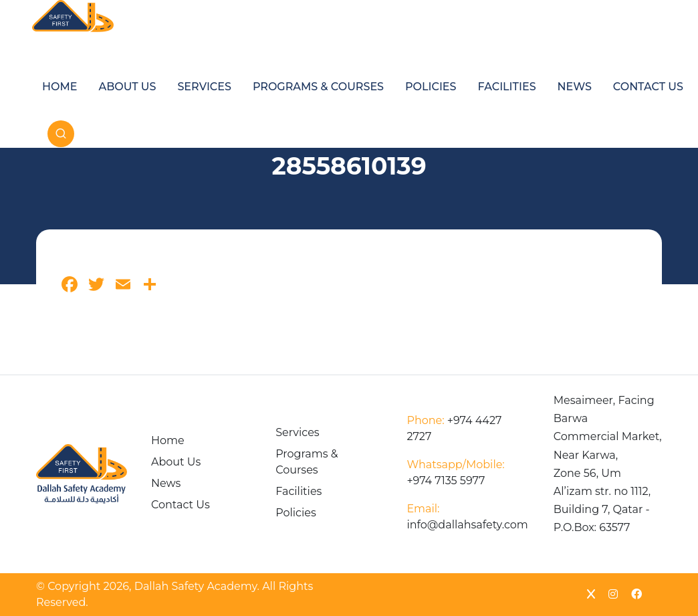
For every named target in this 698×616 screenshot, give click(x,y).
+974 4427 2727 (454, 428)
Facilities (507, 87)
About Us (127, 87)
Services (204, 87)
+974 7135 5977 (455, 473)
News (575, 87)
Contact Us (648, 87)
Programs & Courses (318, 87)
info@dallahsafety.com (467, 517)
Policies (431, 87)
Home (60, 87)
